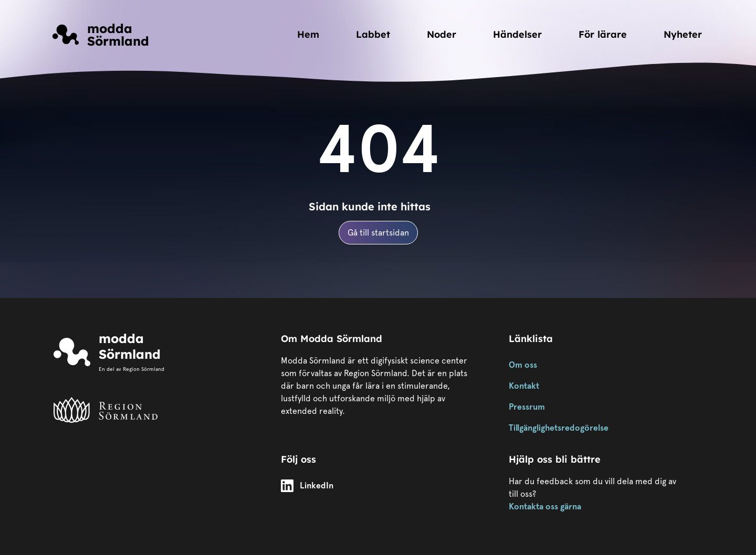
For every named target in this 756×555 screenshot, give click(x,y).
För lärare (603, 34)
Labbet (373, 34)
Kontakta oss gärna (545, 506)
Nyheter (683, 34)
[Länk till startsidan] (101, 35)
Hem (308, 34)
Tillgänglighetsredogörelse (559, 428)
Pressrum (527, 407)
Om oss (523, 365)
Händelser (517, 34)
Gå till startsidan (378, 233)
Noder (442, 34)
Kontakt (524, 386)
